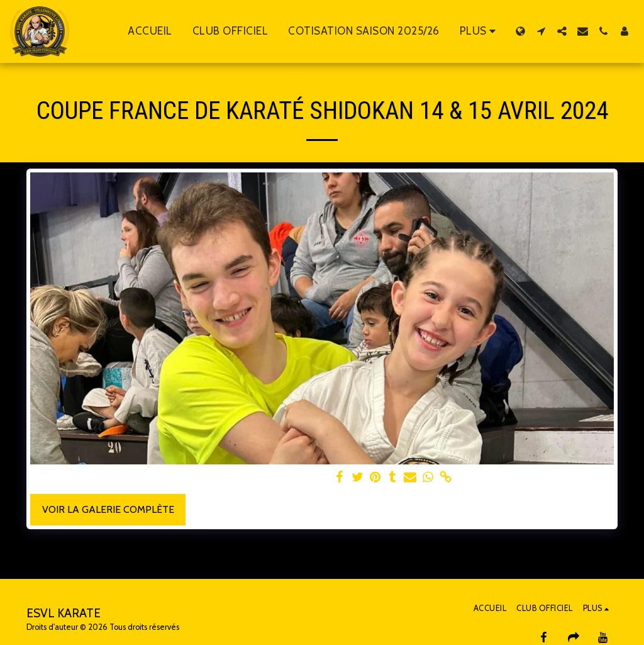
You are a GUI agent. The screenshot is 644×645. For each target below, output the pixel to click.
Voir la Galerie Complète (108, 509)
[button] (541, 31)
